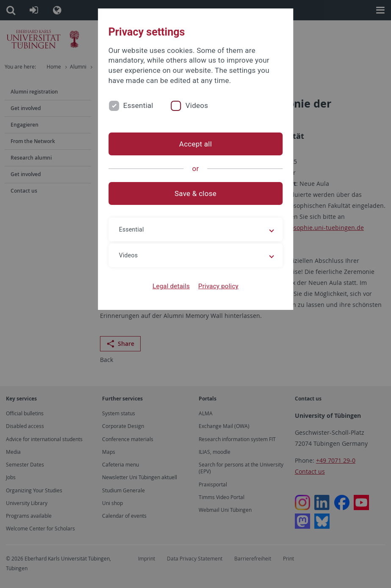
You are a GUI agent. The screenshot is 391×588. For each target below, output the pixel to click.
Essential (138, 105)
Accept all (195, 144)
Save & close (195, 193)
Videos (197, 105)
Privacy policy (218, 286)
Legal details (171, 286)
